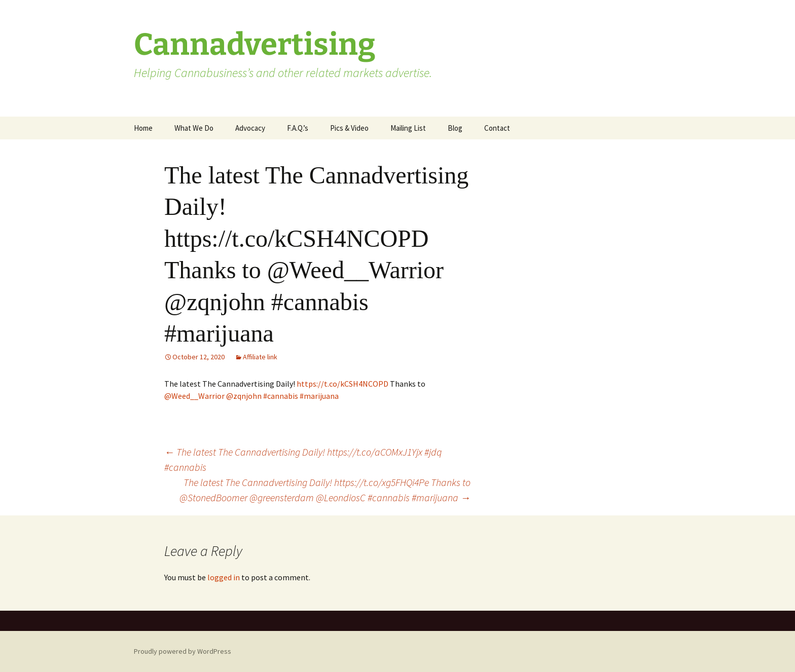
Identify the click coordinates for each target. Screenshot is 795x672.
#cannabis (281, 396)
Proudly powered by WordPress (183, 651)
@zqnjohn (244, 396)
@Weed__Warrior (194, 396)
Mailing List (408, 128)
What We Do (194, 128)
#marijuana (319, 396)
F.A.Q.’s (298, 128)
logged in (224, 577)
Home (143, 128)
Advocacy (250, 128)
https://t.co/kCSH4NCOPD (342, 384)
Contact (497, 128)
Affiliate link (260, 357)
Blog (455, 128)
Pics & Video (349, 128)
